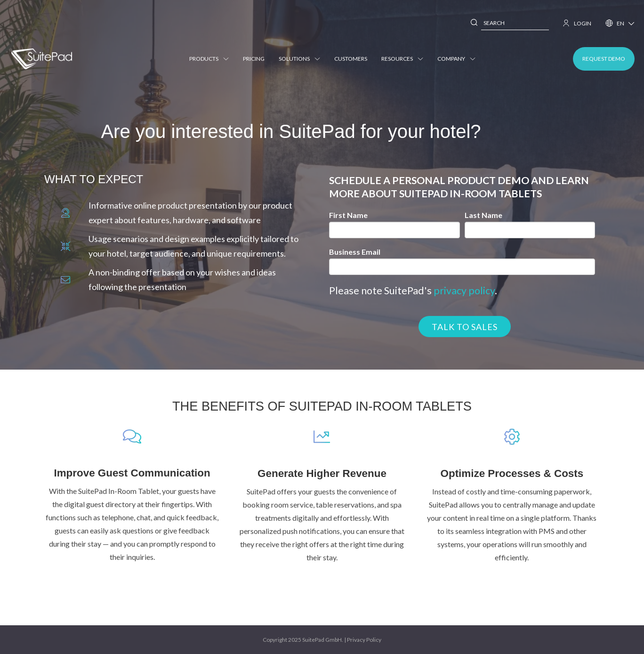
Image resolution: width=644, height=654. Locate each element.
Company (460, 59)
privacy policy (464, 291)
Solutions (303, 59)
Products (212, 59)
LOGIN (577, 23)
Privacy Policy (364, 640)
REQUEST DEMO (604, 59)
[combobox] (515, 23)
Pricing (257, 59)
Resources (406, 59)
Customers (354, 59)
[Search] (475, 23)
